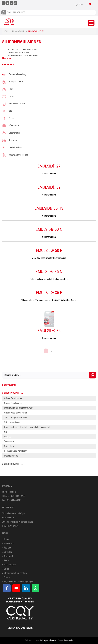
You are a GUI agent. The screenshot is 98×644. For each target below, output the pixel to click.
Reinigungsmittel (16, 82)
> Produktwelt (8, 543)
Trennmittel (9, 441)
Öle (6, 432)
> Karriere (6, 569)
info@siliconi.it (9, 492)
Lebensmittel (14, 133)
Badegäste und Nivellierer (16, 451)
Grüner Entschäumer (13, 398)
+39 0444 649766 (17, 496)
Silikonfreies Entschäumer (16, 413)
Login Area (78, 5)
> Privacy (6, 577)
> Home (5, 539)
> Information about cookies (14, 573)
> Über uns (7, 548)
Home (6, 31)
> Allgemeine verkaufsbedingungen (17, 581)
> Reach (5, 560)
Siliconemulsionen (12, 422)
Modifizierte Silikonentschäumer (18, 408)
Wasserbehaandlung (17, 74)
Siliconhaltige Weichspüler (16, 417)
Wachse (8, 437)
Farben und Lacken (17, 104)
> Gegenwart (7, 556)
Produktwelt (18, 31)
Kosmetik (13, 140)
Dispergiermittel (11, 456)
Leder (11, 96)
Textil (11, 89)
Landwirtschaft (15, 147)
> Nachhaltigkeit (9, 565)
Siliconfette (9, 446)
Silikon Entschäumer (13, 403)
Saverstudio (69, 640)
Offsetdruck (14, 126)
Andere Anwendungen (18, 155)
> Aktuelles (7, 552)
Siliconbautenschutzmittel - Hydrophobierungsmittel (27, 427)
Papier (11, 118)
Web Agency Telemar (48, 640)
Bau (10, 111)
